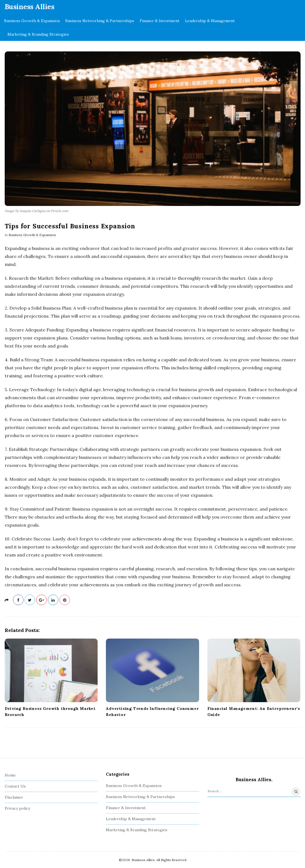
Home (10, 775)
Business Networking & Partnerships (100, 21)
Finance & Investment (160, 21)
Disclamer (14, 797)
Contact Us (15, 786)
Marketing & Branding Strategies (38, 34)
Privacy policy (17, 808)
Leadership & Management (210, 21)
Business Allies (30, 7)
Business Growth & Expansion (32, 21)
